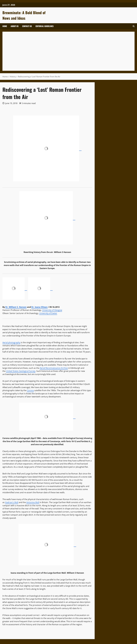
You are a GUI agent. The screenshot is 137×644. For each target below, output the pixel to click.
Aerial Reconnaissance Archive (54, 368)
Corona (30, 390)
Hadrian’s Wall (12, 502)
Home (5, 26)
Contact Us (27, 26)
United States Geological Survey (21, 371)
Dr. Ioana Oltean (39, 307)
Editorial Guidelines (45, 26)
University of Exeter (48, 313)
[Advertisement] (68, 51)
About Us (15, 26)
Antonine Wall (33, 502)
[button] (134, 26)
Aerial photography (11, 342)
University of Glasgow (52, 310)
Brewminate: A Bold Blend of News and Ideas (24, 15)
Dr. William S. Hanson (16, 307)
